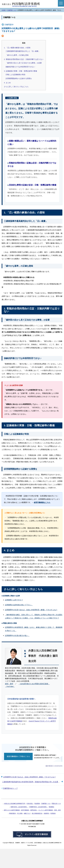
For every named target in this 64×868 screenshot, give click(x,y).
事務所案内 (12, 813)
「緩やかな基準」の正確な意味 (17, 55)
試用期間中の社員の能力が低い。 (17, 636)
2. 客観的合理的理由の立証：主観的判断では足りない (24, 59)
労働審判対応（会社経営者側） (38, 807)
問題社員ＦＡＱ (56, 804)
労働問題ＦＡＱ (9, 17)
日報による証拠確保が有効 (15, 74)
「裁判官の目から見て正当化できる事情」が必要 (24, 63)
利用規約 (53, 813)
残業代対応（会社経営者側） (19, 807)
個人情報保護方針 (37, 813)
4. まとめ (7, 83)
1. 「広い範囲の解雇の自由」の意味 (17, 48)
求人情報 (20, 813)
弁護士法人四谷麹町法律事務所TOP (15, 804)
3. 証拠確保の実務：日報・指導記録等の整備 (20, 71)
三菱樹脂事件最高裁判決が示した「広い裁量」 (23, 51)
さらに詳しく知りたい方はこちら (16, 87)
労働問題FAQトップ (10, 788)
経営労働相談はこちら (42, 502)
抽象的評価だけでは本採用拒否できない (20, 67)
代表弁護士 (30, 804)
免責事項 (46, 813)
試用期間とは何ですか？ (14, 600)
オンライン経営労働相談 (46, 810)
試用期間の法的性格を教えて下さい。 (19, 605)
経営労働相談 (25, 810)
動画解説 (52, 807)
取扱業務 (37, 804)
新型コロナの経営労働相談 (12, 810)
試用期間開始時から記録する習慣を (19, 78)
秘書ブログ (27, 813)
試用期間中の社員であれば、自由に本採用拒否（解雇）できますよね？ (31, 610)
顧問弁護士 (34, 810)
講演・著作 (9, 684)
